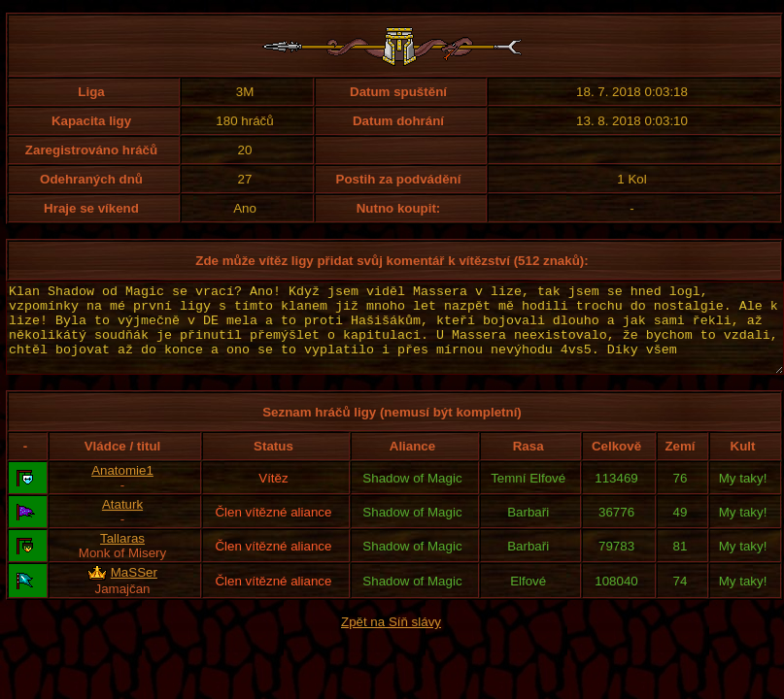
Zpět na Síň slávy (391, 639)
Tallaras (122, 556)
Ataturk (122, 522)
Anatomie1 (122, 488)
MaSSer (134, 590)
